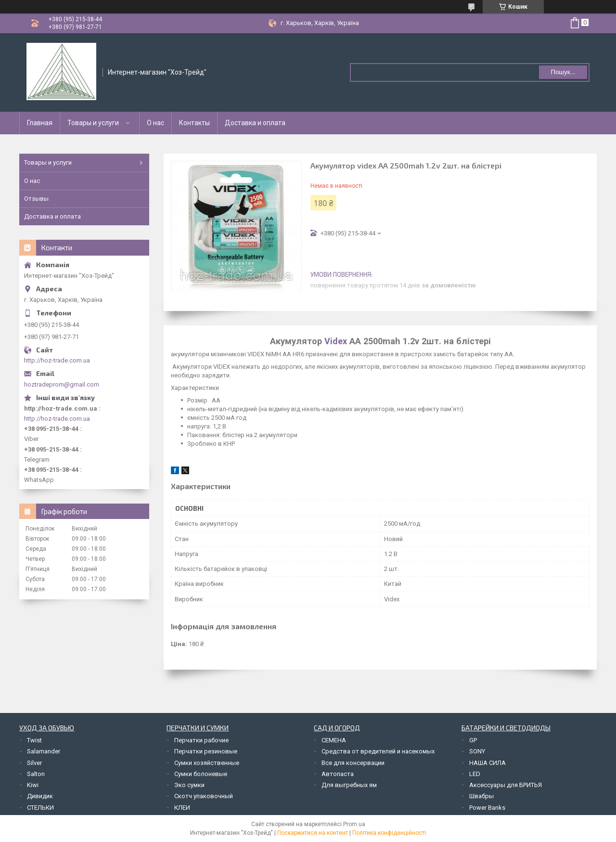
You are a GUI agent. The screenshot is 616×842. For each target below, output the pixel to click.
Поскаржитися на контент (313, 833)
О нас (155, 123)
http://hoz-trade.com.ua (57, 360)
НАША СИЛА (488, 763)
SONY (477, 751)
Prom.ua (354, 824)
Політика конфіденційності (389, 833)
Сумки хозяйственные (207, 763)
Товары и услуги (93, 123)
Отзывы (36, 199)
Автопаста (338, 774)
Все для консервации (353, 763)
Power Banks (487, 808)
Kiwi (33, 785)
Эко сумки (189, 785)
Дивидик (40, 796)
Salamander (44, 751)
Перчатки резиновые (206, 751)
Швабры (481, 796)
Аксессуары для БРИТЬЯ (506, 785)
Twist (34, 740)
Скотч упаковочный (204, 796)
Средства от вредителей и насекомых (378, 751)
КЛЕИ (182, 808)
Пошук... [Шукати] (563, 72)
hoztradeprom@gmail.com (62, 384)
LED (475, 774)
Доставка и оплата (255, 123)
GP (473, 740)
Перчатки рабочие (201, 740)
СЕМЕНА (334, 740)
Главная (40, 123)
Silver (34, 763)
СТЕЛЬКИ (40, 808)
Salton (36, 774)
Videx (336, 341)
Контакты (194, 123)
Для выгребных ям (349, 785)
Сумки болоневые (201, 774)
